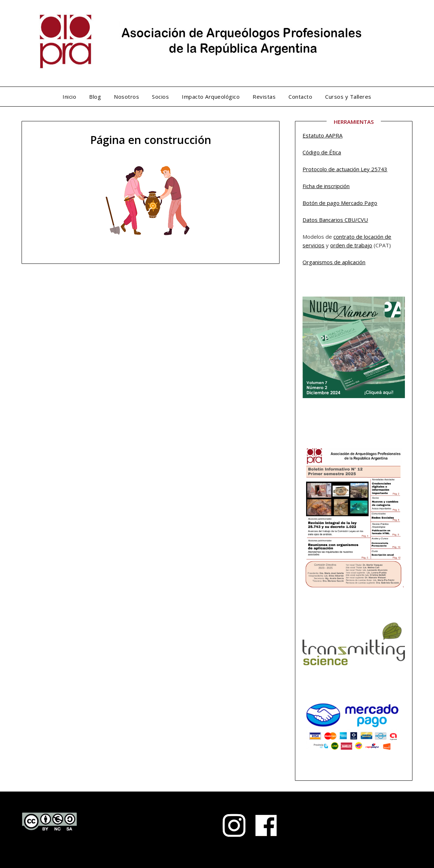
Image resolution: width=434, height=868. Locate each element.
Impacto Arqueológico (211, 97)
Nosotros (126, 97)
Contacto (300, 97)
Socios (160, 97)
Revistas (264, 97)
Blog (95, 97)
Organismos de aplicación (334, 262)
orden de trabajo (351, 245)
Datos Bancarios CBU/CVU (335, 220)
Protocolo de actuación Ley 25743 (345, 169)
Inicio (69, 97)
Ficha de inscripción (326, 186)
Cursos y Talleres (348, 97)
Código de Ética (322, 152)
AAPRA (334, 135)
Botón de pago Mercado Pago (340, 203)
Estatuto (314, 135)
